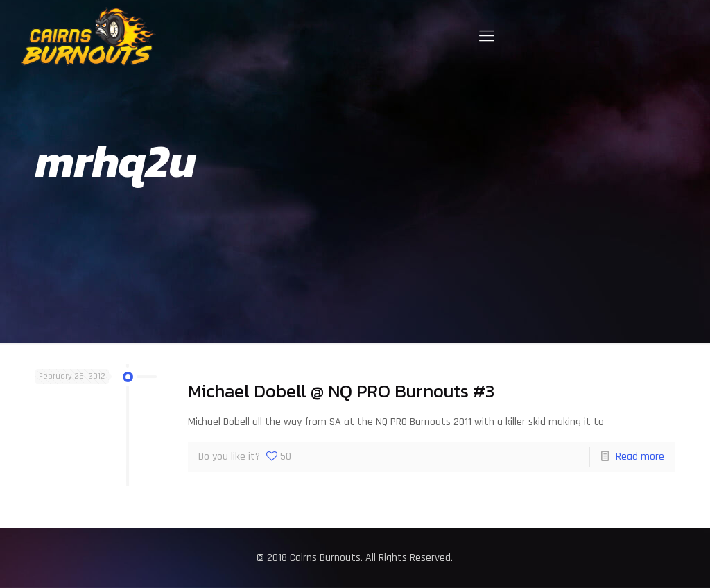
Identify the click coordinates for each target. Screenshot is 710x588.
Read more (640, 457)
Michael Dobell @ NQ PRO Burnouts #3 (341, 391)
